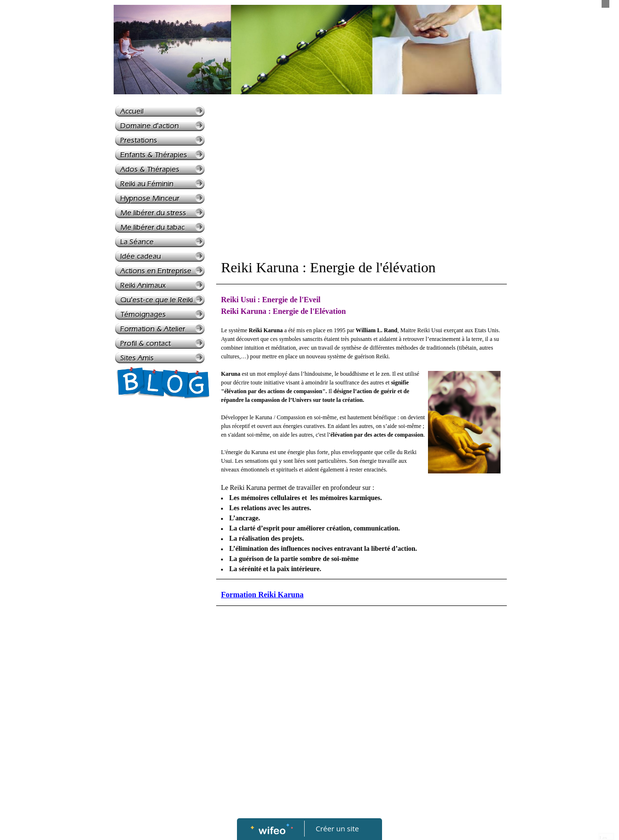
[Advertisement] (154, 600)
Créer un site (337, 828)
